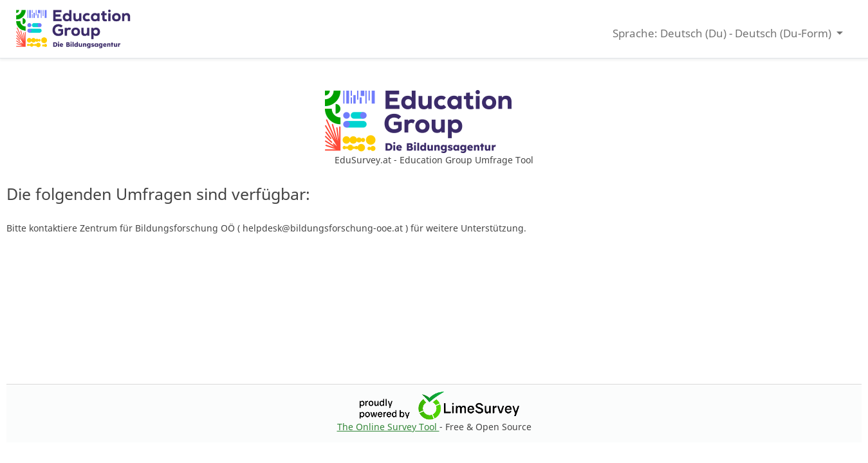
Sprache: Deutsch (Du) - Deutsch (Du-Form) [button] (723, 33)
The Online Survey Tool (388, 427)
